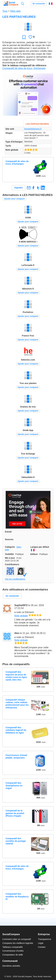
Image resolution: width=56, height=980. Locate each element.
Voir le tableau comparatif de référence (24, 65)
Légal (41, 943)
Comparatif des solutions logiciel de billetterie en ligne (16, 730)
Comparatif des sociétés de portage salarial (16, 841)
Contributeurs (12, 564)
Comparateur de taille (13, 955)
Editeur (34, 554)
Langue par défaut (40, 547)
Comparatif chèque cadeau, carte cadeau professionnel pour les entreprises (17, 704)
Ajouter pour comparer (15, 199)
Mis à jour (10, 558)
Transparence (45, 939)
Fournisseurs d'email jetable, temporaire (16, 756)
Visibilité (9, 554)
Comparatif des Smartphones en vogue (14, 786)
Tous (5, 11)
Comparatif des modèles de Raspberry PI (17, 897)
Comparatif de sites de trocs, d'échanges (24, 68)
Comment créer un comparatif (17, 939)
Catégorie (10, 547)
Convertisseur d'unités (13, 951)
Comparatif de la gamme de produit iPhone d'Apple (15, 813)
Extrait (8, 532)
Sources (9, 539)
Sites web (15, 11)
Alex (17, 633)
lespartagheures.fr (33, 129)
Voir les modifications (15, 579)
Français (51, 4)
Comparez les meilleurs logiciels (18, 943)
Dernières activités (11, 966)
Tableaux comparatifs (13, 947)
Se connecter (39, 4)
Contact (42, 947)
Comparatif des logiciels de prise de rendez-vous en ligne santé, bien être (16, 676)
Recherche (22, 4)
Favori (24, 37)
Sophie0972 (21, 605)
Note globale (21, 616)
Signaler (19, 188)
